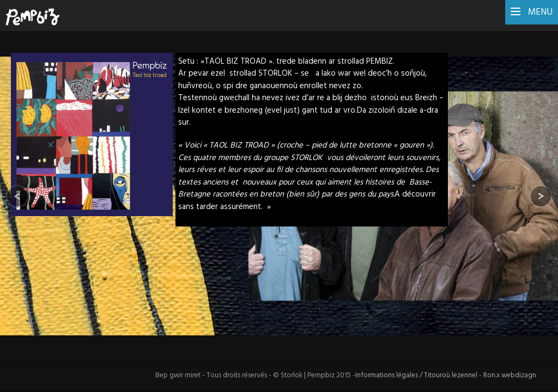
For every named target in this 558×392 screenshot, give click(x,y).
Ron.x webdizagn (510, 375)
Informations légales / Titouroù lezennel (417, 375)
